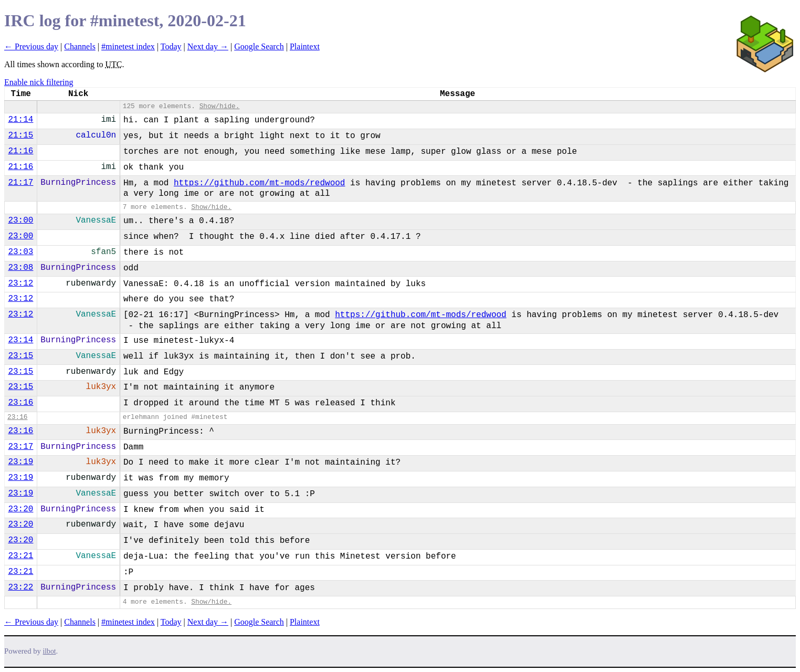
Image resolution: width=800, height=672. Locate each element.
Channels (80, 46)
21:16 (20, 151)
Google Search (259, 46)
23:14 (20, 340)
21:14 (20, 120)
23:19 (20, 462)
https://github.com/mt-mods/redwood (259, 183)
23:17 (20, 447)
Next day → (208, 46)
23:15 (20, 356)
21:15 (20, 135)
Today (171, 46)
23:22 (20, 587)
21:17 (20, 183)
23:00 (20, 220)
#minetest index (128, 46)
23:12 (20, 283)
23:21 (20, 556)
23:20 (20, 509)
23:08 (20, 268)
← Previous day (31, 46)
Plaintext (305, 46)
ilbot (50, 651)
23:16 (20, 403)
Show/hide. (220, 106)
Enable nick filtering (39, 82)
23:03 (20, 252)
